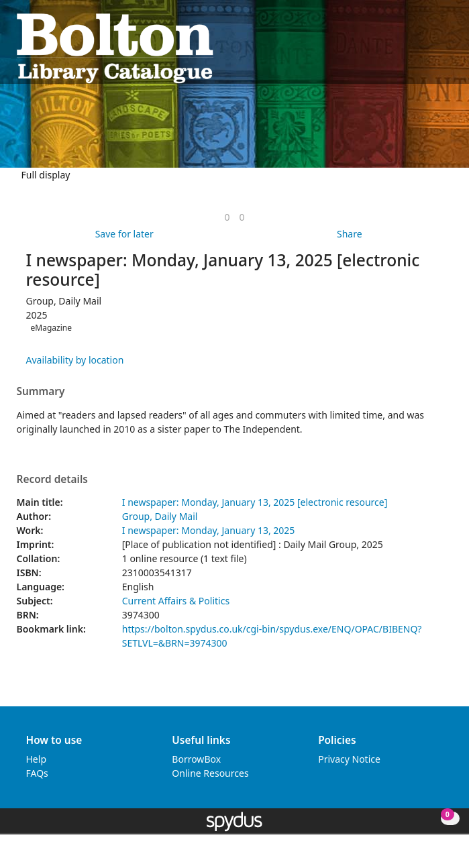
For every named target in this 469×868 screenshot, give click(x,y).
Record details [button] (52, 480)
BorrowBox (196, 759)
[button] (429, 47)
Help (37, 759)
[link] (227, 217)
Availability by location (75, 360)
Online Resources (210, 773)
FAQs (37, 773)
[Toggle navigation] (446, 47)
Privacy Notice (349, 759)
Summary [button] (41, 392)
